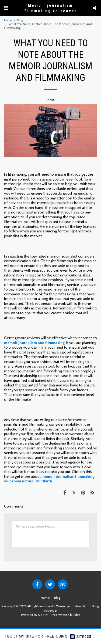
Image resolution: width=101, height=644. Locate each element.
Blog (20, 20)
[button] (6, 8)
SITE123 (43, 615)
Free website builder (66, 615)
